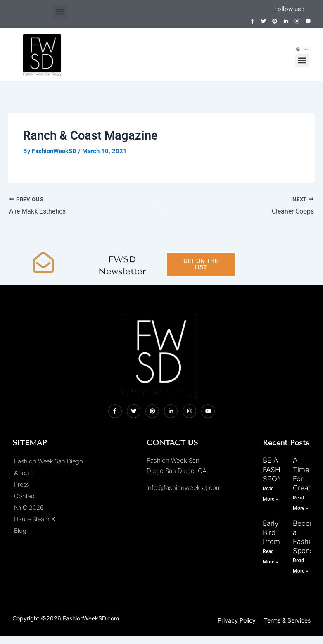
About (23, 473)
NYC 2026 (29, 508)
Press (21, 485)
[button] (60, 12)
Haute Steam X (34, 520)
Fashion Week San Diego (49, 462)
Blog (20, 531)
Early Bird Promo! (274, 532)
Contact (25, 497)
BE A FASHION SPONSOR (280, 470)
